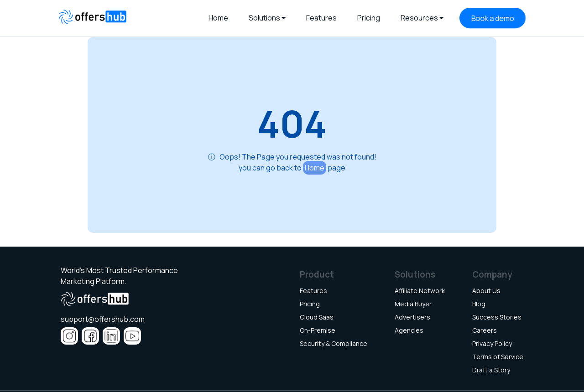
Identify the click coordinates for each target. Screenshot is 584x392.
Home (315, 168)
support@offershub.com (103, 319)
